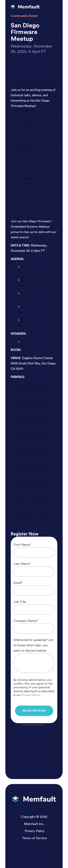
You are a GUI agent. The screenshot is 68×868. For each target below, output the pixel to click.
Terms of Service (35, 838)
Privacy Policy (30, 695)
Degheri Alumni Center (37, 358)
